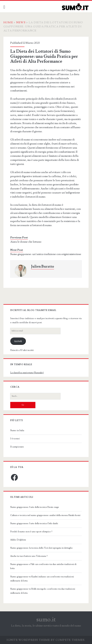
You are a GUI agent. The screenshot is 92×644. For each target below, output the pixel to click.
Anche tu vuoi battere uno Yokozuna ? (29, 556)
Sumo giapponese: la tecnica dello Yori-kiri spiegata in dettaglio (41, 548)
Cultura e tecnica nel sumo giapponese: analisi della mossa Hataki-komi (45, 515)
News (21, 22)
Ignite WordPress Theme (28, 640)
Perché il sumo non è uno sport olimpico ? (31, 532)
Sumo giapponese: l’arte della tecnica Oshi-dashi (34, 523)
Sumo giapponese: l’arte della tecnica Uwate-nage (35, 507)
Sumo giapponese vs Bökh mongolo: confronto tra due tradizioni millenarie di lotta (43, 591)
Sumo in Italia (17, 430)
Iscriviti (18, 341)
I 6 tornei (15, 439)
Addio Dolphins (18, 540)
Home (8, 22)
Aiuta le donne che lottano (26, 242)
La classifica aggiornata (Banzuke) (27, 373)
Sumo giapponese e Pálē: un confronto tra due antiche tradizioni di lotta (43, 566)
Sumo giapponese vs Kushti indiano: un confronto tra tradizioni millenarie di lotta (42, 579)
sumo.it (46, 620)
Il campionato (17, 447)
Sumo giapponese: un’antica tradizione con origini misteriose (46, 254)
